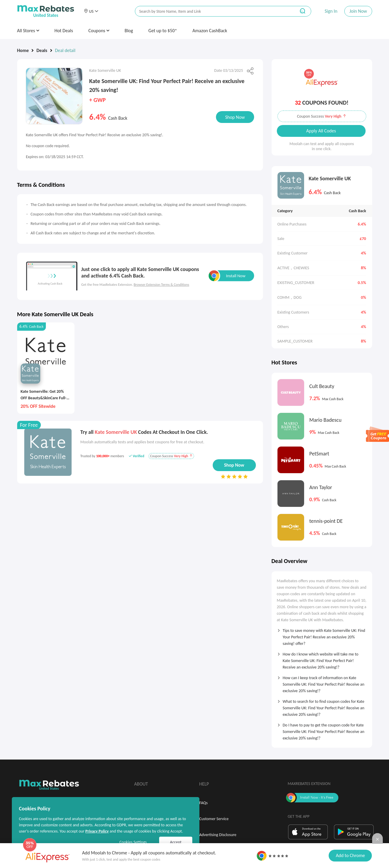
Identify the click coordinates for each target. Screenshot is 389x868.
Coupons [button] (99, 31)
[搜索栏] (212, 11)
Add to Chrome (350, 855)
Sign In (331, 11)
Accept (176, 842)
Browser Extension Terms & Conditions (162, 285)
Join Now (358, 11)
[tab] (322, 635)
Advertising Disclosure (218, 835)
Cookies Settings (133, 842)
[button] (91, 11)
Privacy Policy (97, 831)
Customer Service (214, 819)
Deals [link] (42, 50)
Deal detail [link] (65, 50)
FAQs (204, 803)
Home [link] (23, 50)
